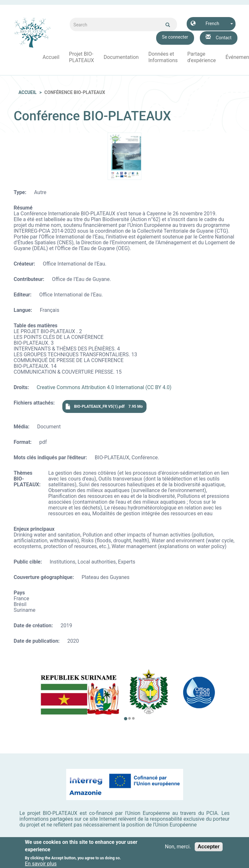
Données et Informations (163, 57)
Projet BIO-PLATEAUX (82, 57)
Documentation (121, 57)
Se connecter (175, 37)
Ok (168, 25)
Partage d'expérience (202, 57)
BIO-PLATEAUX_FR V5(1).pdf (99, 406)
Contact (224, 38)
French (212, 23)
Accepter (209, 847)
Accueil (51, 57)
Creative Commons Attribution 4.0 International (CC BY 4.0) (104, 387)
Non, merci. (178, 847)
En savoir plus (41, 864)
